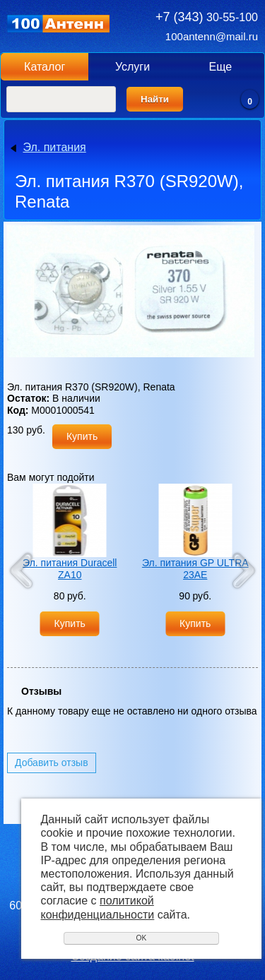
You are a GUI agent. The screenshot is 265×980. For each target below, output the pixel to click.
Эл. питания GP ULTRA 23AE (195, 569)
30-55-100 (207, 17)
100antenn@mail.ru (212, 36)
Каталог (45, 67)
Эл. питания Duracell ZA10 (70, 569)
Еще (221, 67)
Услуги (132, 67)
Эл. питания (54, 147)
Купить (82, 436)
